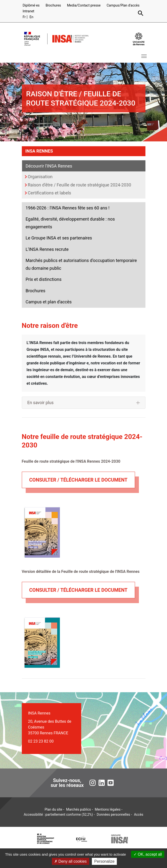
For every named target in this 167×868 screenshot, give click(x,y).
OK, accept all (148, 854)
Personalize (104, 861)
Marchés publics (79, 809)
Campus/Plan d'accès (123, 5)
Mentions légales (108, 809)
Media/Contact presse (84, 5)
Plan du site (53, 809)
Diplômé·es (31, 5)
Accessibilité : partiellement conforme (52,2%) (58, 814)
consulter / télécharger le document (78, 480)
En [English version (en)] (32, 17)
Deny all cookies (71, 861)
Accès (139, 814)
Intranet (29, 11)
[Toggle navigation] (144, 56)
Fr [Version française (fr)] (24, 17)
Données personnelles (113, 814)
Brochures (53, 5)
